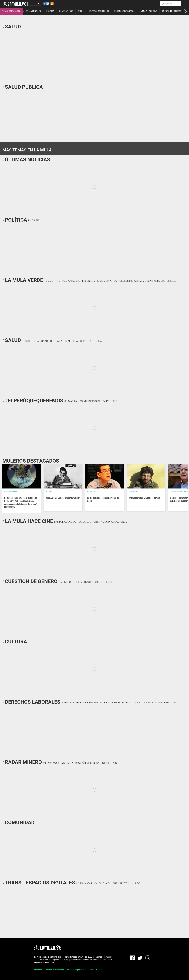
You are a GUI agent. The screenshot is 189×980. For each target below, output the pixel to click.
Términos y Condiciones (54, 970)
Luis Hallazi (133, 491)
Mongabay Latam (11, 491)
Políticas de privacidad (76, 970)
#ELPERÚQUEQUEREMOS (99, 11)
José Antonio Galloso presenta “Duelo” (63, 498)
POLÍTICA (50, 11)
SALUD (81, 11)
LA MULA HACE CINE (148, 11)
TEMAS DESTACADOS (11, 11)
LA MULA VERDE (66, 11)
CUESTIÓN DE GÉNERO (172, 11)
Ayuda (91, 970)
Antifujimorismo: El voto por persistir (145, 498)
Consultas (100, 970)
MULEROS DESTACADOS (124, 11)
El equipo (38, 970)
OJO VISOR (49, 491)
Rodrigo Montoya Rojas (179, 491)
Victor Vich (92, 491)
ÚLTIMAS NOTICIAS (33, 11)
